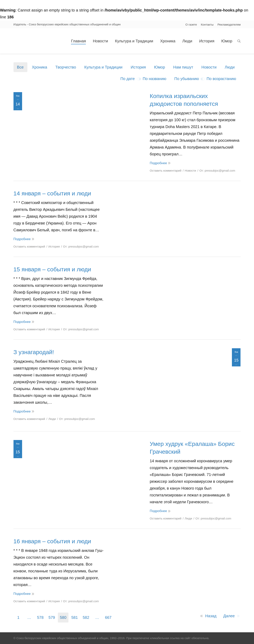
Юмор (160, 67)
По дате (128, 79)
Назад (211, 616)
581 (75, 617)
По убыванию (187, 79)
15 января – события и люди (52, 269)
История (138, 67)
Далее (229, 616)
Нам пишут (183, 67)
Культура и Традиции (103, 67)
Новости (209, 67)
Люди (230, 67)
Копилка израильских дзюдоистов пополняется (184, 100)
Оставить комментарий (166, 171)
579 (52, 617)
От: (217, 171)
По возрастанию (221, 79)
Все (20, 67)
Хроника (39, 67)
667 (108, 617)
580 (63, 617)
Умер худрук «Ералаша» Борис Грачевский (192, 448)
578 (40, 617)
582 (86, 617)
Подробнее (158, 163)
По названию (155, 79)
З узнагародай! (34, 352)
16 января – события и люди (52, 541)
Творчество (66, 67)
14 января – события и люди (52, 193)
